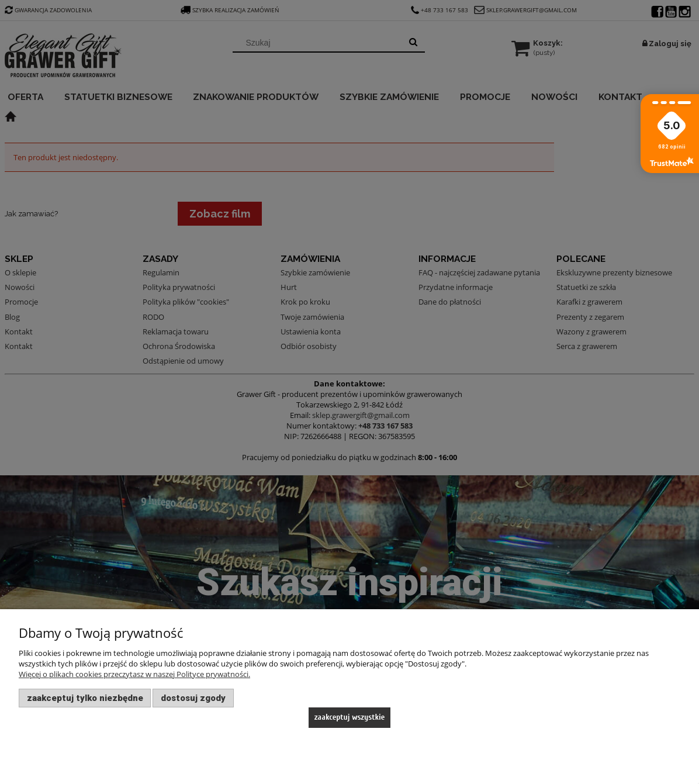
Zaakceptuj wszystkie (350, 717)
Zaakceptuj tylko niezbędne (85, 698)
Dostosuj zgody (193, 698)
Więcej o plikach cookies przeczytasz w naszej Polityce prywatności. (134, 674)
